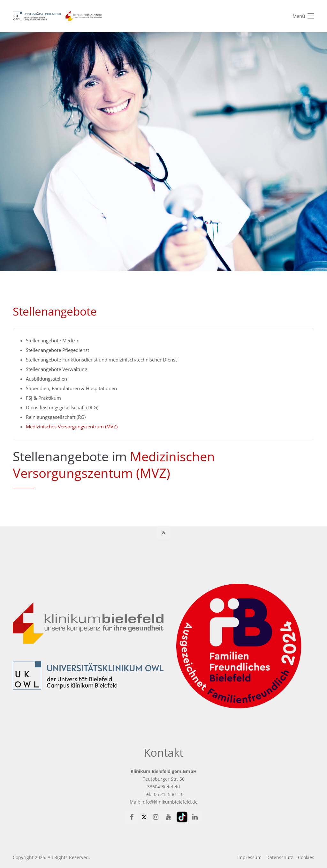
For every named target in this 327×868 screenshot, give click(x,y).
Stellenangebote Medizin (53, 340)
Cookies (306, 857)
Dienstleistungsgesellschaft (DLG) (62, 407)
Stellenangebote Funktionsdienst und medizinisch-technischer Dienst (101, 360)
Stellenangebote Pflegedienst (57, 350)
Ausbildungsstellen (46, 379)
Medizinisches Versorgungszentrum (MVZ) (72, 427)
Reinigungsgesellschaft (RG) (56, 417)
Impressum (249, 857)
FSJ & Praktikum (43, 398)
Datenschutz (280, 857)
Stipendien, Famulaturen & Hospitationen (71, 388)
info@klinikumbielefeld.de (170, 802)
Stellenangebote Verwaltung (57, 369)
